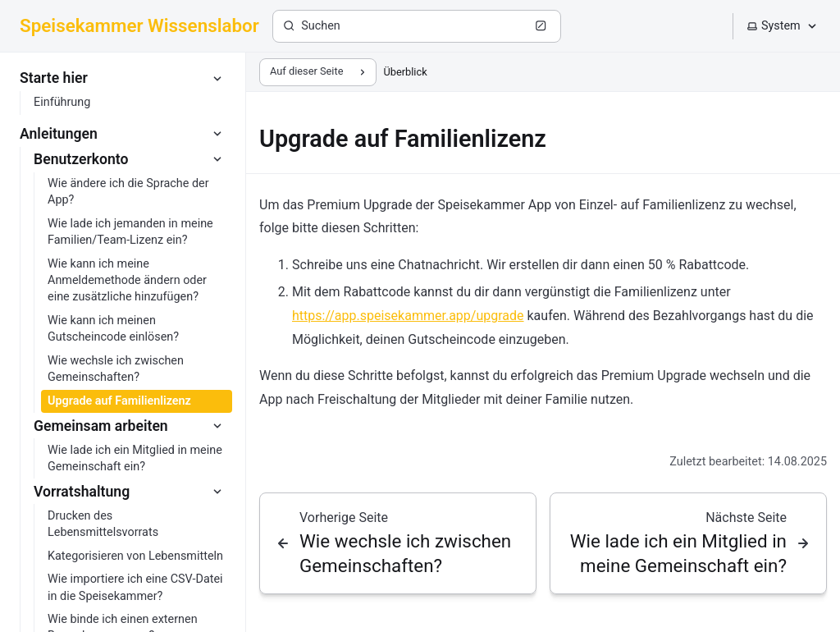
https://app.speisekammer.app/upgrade (408, 316)
